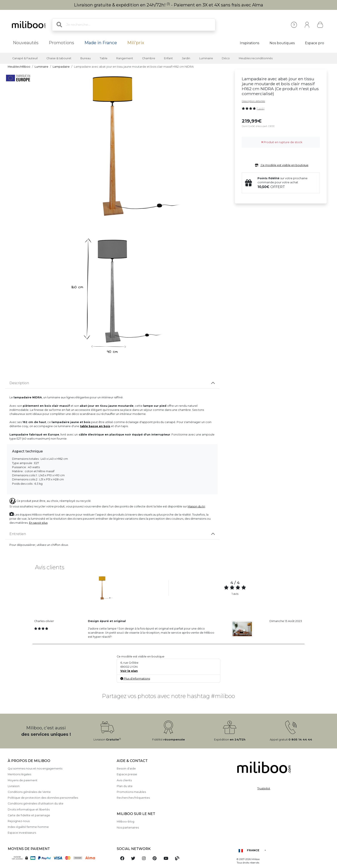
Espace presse (127, 774)
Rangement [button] (125, 58)
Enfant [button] (168, 58)
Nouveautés (26, 43)
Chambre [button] (149, 58)
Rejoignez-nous (19, 821)
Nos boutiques (282, 43)
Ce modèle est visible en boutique (281, 165)
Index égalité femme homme (28, 827)
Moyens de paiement (23, 780)
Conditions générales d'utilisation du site (36, 804)
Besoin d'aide (126, 769)
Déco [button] (226, 58)
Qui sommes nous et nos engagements (35, 769)
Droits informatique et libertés (29, 810)
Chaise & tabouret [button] (59, 58)
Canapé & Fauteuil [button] (25, 58)
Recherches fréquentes (133, 798)
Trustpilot (264, 788)
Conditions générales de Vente (29, 792)
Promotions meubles (131, 792)
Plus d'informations (135, 679)
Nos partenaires (128, 828)
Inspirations (250, 43)
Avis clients (124, 780)
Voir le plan (129, 671)
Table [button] (104, 58)
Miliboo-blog (126, 822)
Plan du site (125, 786)
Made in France (101, 43)
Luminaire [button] (206, 58)
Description (19, 383)
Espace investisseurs (22, 833)
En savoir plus (38, 523)
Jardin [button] (186, 58)
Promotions (61, 43)
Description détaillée (253, 101)
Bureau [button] (86, 58)
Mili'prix (136, 43)
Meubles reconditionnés (256, 58)
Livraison (14, 786)
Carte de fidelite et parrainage (29, 815)
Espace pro (315, 43)
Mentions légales (19, 774)
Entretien (18, 534)
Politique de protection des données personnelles (43, 798)
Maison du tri (196, 506)
